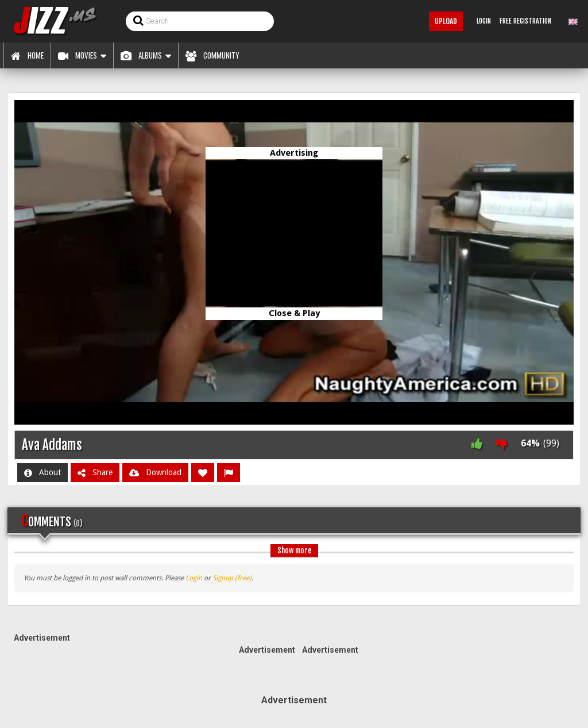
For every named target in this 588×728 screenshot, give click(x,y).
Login (194, 578)
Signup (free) (232, 578)
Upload (446, 21)
